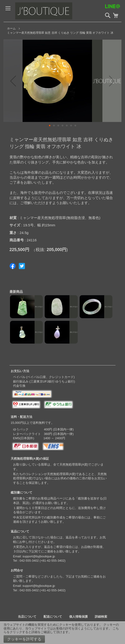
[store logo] (51, 11)
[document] (62, 633)
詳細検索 (101, 617)
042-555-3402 (29, 561)
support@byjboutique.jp (39, 556)
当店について (27, 617)
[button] (13, 81)
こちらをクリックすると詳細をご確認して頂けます (61, 630)
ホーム (11, 28)
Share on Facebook (13, 266)
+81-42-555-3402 (53, 561)
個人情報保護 (78, 617)
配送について (53, 617)
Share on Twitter (22, 266)
